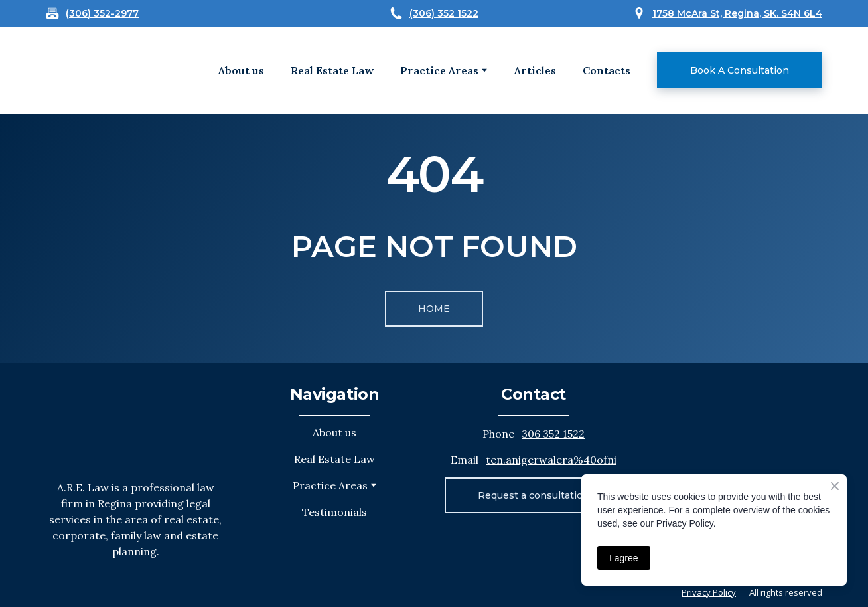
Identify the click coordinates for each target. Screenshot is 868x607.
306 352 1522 (553, 434)
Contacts (607, 70)
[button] (740, 70)
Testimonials (334, 512)
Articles (535, 70)
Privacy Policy (709, 592)
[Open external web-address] (88, 70)
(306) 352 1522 (444, 13)
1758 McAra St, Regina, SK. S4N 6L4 (737, 13)
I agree (624, 558)
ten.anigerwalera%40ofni (551, 460)
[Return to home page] (135, 421)
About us (241, 70)
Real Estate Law (332, 70)
